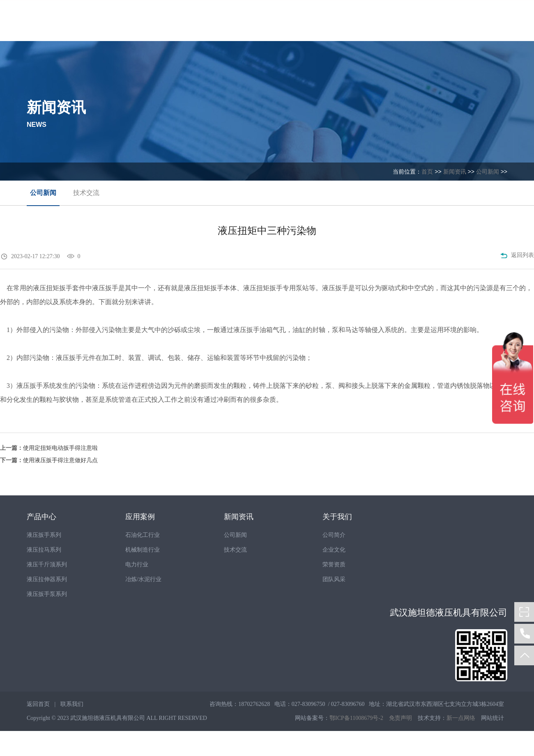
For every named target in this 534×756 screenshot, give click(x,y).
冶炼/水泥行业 (143, 579)
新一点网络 (461, 718)
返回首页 (38, 704)
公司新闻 (488, 172)
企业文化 (334, 550)
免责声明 (400, 718)
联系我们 (72, 704)
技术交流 (86, 193)
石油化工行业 (143, 535)
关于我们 (337, 517)
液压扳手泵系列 (47, 594)
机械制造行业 (143, 550)
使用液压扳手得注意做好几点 (60, 460)
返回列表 (517, 256)
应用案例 (140, 517)
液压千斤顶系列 (47, 565)
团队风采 (334, 579)
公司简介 (334, 535)
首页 (427, 172)
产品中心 (41, 517)
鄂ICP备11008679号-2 (356, 718)
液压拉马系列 (44, 550)
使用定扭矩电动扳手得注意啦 (60, 448)
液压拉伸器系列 (47, 579)
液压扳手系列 (44, 535)
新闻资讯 (455, 172)
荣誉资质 (334, 565)
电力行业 (137, 565)
